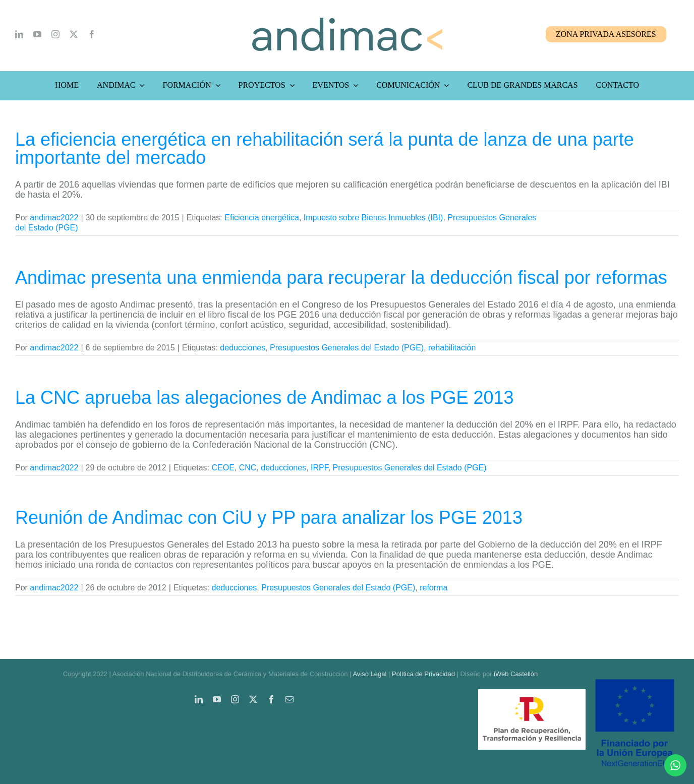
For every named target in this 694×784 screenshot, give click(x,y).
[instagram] (55, 34)
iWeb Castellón (516, 674)
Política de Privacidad (423, 674)
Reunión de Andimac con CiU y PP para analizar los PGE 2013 (269, 518)
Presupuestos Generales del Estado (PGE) (347, 348)
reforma (433, 588)
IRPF (320, 468)
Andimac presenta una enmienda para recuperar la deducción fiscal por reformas (341, 278)
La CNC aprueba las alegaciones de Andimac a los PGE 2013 (265, 398)
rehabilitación (452, 348)
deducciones (243, 348)
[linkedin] (19, 34)
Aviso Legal (369, 674)
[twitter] (74, 34)
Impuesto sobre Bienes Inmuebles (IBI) (373, 218)
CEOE (223, 468)
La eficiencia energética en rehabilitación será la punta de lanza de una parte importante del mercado (325, 148)
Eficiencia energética (262, 218)
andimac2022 (54, 218)
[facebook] (92, 34)
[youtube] (37, 34)
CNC (248, 468)
